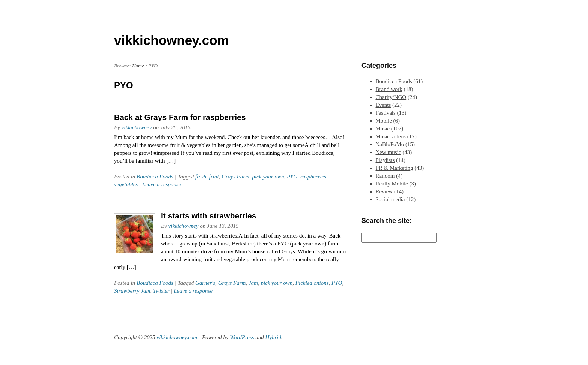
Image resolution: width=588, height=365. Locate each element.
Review (384, 191)
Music (383, 129)
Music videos (391, 136)
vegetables (126, 184)
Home (138, 66)
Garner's (205, 283)
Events (383, 105)
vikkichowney (137, 127)
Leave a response (162, 184)
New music (388, 152)
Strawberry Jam (132, 291)
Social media (390, 199)
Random (385, 176)
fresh (201, 177)
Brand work (389, 89)
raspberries (313, 177)
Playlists (385, 160)
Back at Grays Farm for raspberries (180, 117)
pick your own (268, 177)
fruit (214, 177)
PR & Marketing (394, 168)
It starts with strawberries (208, 216)
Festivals (386, 113)
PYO (292, 177)
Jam (253, 283)
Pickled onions (312, 283)
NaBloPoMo (390, 144)
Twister (161, 291)
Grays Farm (235, 177)
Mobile (384, 121)
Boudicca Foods (155, 177)
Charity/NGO (391, 97)
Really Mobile (392, 184)
